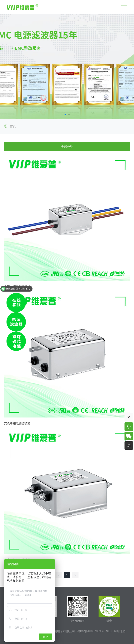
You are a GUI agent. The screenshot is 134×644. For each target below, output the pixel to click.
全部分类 (67, 147)
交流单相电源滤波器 (17, 423)
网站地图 (120, 631)
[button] (65, 114)
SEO (109, 631)
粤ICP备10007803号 (91, 631)
